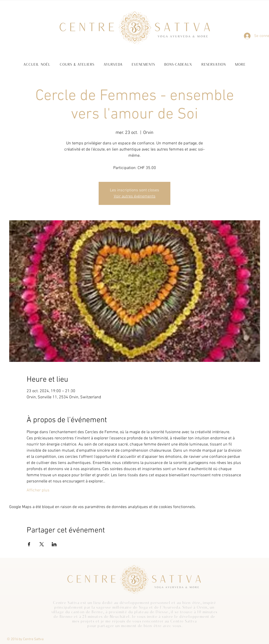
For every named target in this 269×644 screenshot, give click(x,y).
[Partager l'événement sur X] (42, 544)
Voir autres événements (135, 196)
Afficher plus (38, 490)
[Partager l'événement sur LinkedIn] (54, 544)
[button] (77, 62)
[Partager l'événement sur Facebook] (29, 544)
